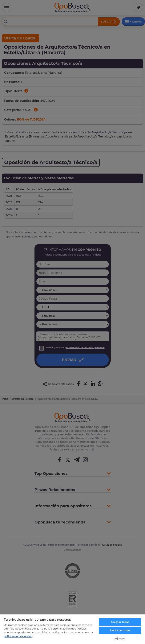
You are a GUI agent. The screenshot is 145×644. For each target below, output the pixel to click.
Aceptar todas (120, 622)
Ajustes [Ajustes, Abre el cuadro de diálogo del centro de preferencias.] (120, 638)
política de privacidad (18, 636)
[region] (72, 629)
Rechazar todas (120, 630)
